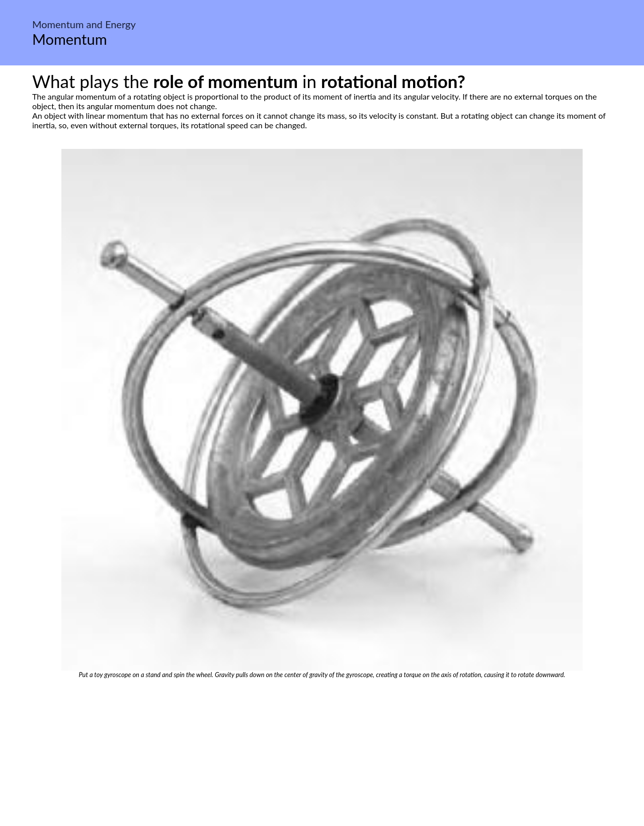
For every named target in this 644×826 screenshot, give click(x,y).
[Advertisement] (322, 754)
